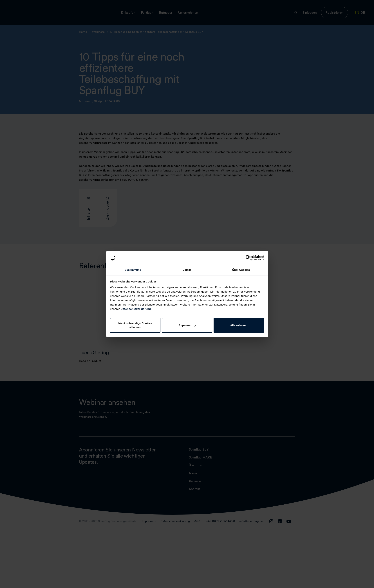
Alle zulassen (239, 325)
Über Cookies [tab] (241, 270)
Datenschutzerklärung (136, 309)
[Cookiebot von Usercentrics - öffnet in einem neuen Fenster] (248, 258)
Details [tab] (187, 270)
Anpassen (187, 325)
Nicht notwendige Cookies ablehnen (135, 325)
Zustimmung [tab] (133, 270)
